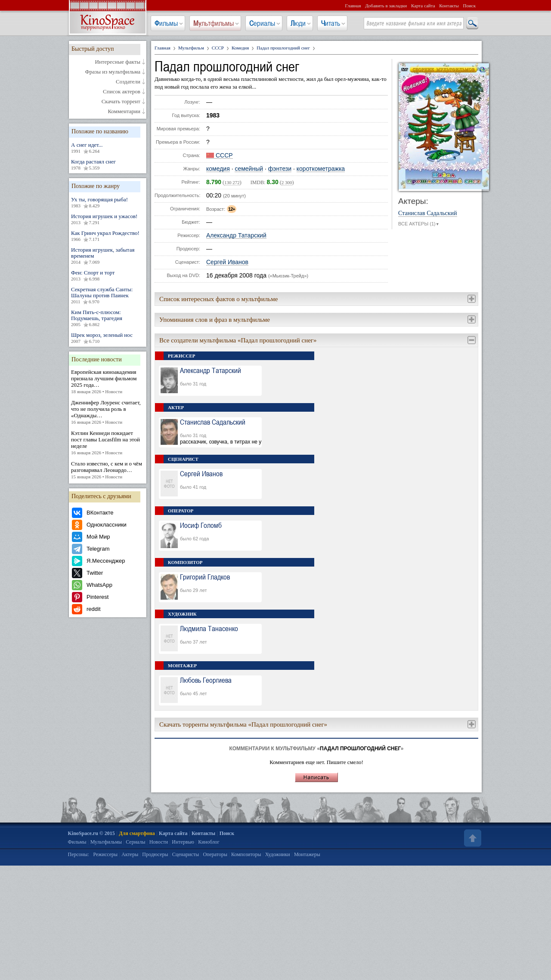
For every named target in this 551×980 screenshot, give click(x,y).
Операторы (215, 854)
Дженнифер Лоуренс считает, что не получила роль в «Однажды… (108, 412)
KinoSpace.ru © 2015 (91, 833)
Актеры (130, 854)
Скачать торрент (121, 102)
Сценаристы (186, 854)
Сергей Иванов (227, 262)
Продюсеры (155, 854)
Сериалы (262, 23)
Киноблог (209, 842)
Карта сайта (423, 6)
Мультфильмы (214, 23)
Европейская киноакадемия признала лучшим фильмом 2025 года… (108, 382)
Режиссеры (105, 854)
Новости (159, 842)
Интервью (183, 842)
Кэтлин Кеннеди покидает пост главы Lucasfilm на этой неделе (108, 443)
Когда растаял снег (108, 165)
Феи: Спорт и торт (108, 276)
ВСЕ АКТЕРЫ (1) (419, 224)
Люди (298, 23)
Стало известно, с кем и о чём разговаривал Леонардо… (108, 470)
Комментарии (124, 111)
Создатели (128, 82)
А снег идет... (108, 148)
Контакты (449, 6)
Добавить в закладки (386, 6)
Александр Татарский (236, 236)
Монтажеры (307, 854)
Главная (353, 6)
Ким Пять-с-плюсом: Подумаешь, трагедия (108, 318)
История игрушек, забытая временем (108, 256)
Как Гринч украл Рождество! (108, 236)
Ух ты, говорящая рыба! (108, 203)
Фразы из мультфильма (113, 72)
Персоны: (79, 854)
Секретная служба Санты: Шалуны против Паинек (108, 296)
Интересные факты (118, 62)
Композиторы (246, 854)
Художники (278, 854)
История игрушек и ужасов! (108, 219)
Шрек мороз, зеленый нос (108, 338)
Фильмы (166, 23)
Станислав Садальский (428, 213)
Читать (331, 23)
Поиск (469, 6)
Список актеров (122, 92)
